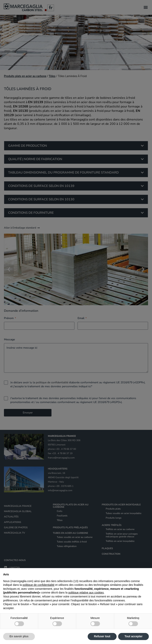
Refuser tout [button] (102, 636)
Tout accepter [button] (133, 636)
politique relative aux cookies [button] (86, 593)
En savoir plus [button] (19, 636)
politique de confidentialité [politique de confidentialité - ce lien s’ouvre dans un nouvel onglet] (38, 585)
